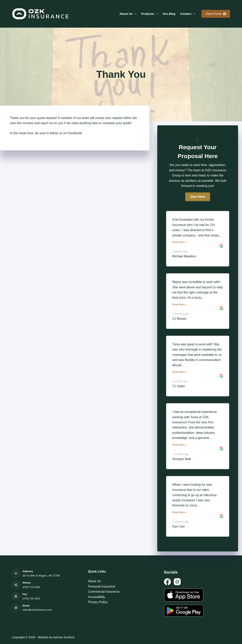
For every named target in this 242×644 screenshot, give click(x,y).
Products (150, 14)
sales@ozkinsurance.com (37, 610)
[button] (198, 197)
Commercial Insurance (104, 592)
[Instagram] (177, 582)
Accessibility (96, 597)
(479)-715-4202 (31, 599)
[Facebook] (167, 582)
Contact (188, 14)
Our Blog (169, 14)
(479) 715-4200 (31, 587)
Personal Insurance (101, 586)
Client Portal (216, 14)
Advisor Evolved (64, 637)
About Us (129, 14)
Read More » (180, 242)
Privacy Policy (98, 602)
